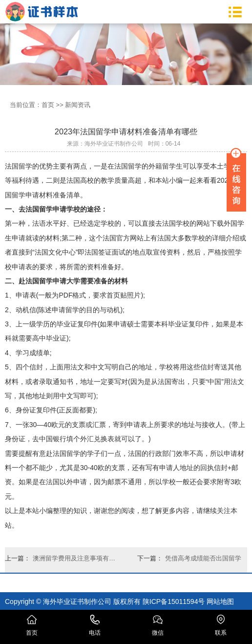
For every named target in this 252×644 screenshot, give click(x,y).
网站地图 (220, 601)
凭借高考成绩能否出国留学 (203, 558)
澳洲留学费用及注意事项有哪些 (76, 558)
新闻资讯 (78, 105)
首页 (48, 105)
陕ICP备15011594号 (174, 601)
